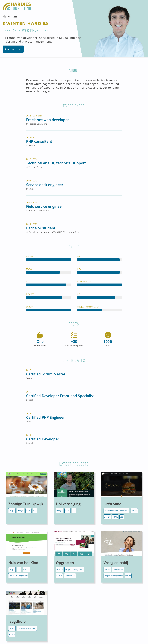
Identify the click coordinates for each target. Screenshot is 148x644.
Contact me (13, 49)
